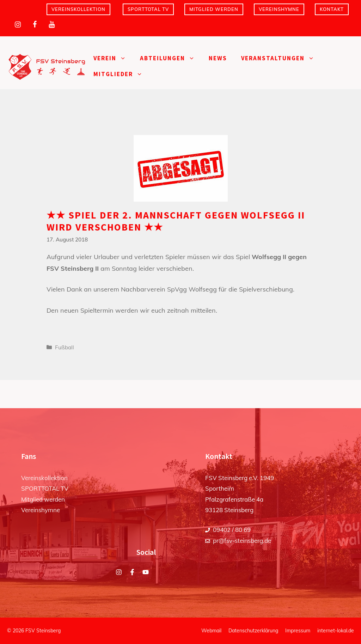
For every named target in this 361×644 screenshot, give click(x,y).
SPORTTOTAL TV (148, 9)
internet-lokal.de (336, 631)
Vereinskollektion (78, 9)
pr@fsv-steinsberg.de (242, 541)
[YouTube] (51, 25)
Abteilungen (171, 58)
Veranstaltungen (281, 58)
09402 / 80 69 (232, 530)
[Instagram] (18, 25)
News (218, 58)
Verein (113, 58)
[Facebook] (35, 25)
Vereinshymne (279, 9)
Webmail (211, 631)
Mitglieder (121, 74)
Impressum (298, 631)
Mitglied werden (214, 9)
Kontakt (332, 9)
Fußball (65, 347)
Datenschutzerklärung (253, 631)
